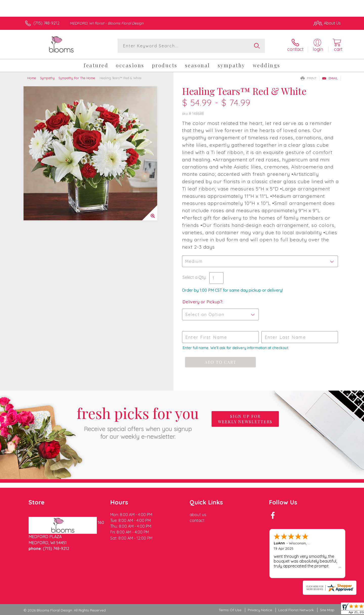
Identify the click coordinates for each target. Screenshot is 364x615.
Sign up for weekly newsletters (245, 419)
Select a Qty (194, 277)
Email (330, 78)
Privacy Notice (260, 610)
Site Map (327, 610)
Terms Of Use (230, 610)
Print (309, 78)
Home (32, 78)
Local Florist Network (296, 610)
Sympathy (47, 78)
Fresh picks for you (138, 422)
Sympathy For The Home (77, 78)
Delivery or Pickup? (202, 302)
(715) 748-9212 (46, 23)
